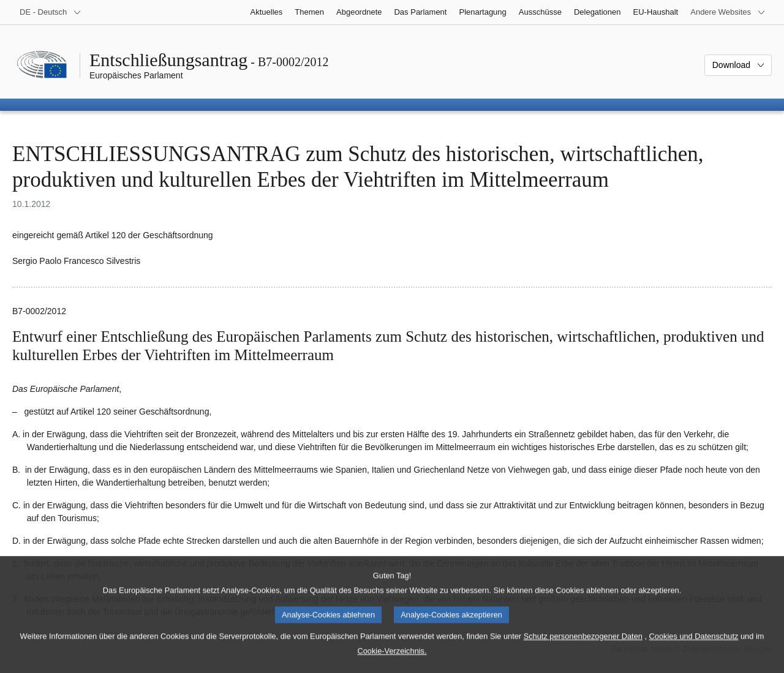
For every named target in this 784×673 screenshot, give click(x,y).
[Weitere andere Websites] (728, 12)
